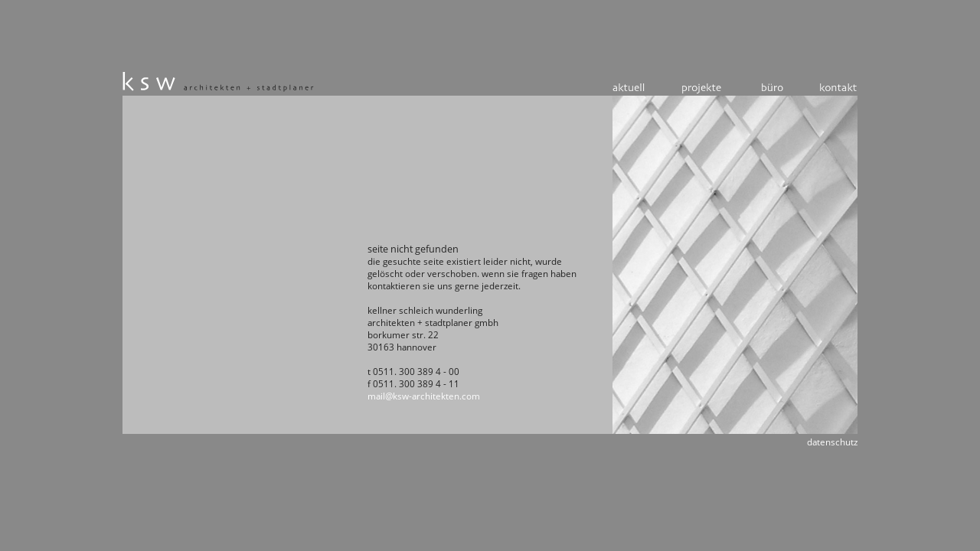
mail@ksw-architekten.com (424, 396)
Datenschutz (832, 442)
